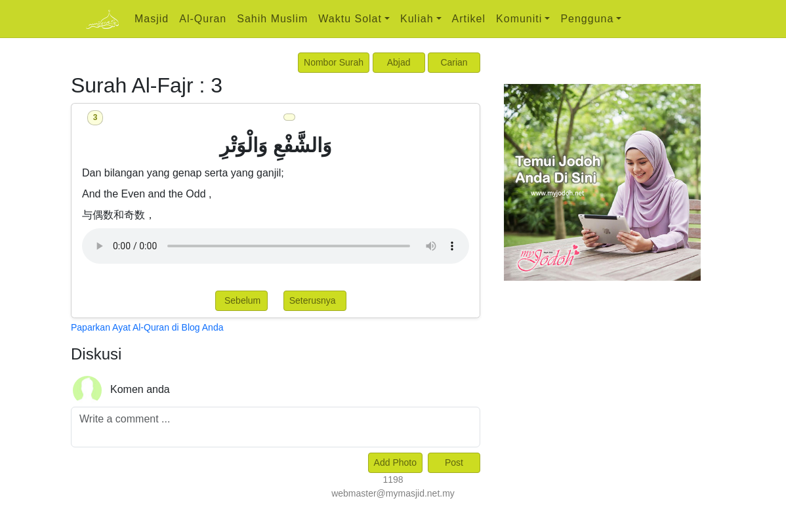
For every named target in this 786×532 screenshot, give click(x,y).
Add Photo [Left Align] (395, 462)
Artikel (469, 19)
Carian (454, 62)
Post (454, 462)
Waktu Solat (350, 19)
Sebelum (241, 300)
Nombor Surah (334, 62)
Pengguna (587, 19)
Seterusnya (315, 300)
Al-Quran (203, 19)
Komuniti (519, 19)
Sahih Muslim (272, 19)
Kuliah (417, 19)
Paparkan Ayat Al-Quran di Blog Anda (147, 327)
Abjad (399, 62)
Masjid (152, 19)
